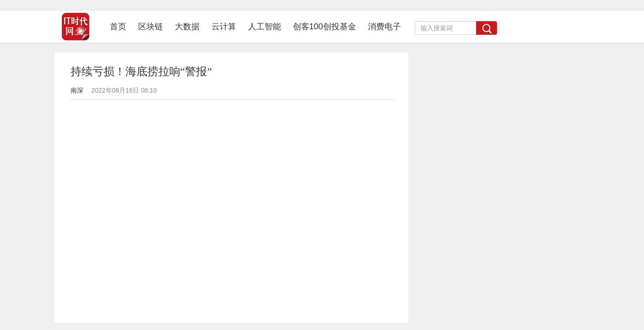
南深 (77, 90)
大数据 (187, 27)
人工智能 (265, 27)
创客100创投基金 (325, 27)
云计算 (224, 27)
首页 (121, 26)
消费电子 (384, 27)
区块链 (151, 27)
